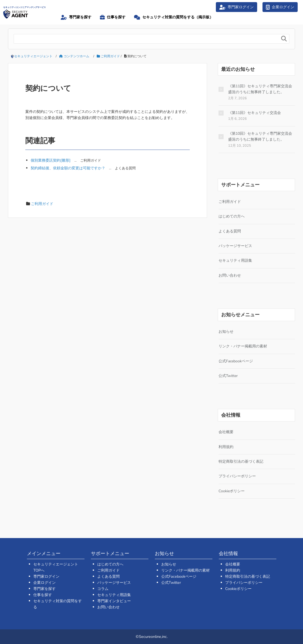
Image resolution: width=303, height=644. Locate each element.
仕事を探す (43, 595)
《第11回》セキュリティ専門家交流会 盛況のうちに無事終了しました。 (260, 89)
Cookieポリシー (232, 491)
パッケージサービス (235, 246)
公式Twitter (228, 376)
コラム (103, 589)
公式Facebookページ (236, 361)
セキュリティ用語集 (235, 261)
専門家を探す (45, 589)
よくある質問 (230, 231)
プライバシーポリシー (237, 476)
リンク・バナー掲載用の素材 (243, 346)
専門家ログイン (46, 576)
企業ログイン (45, 583)
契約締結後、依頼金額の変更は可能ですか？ (68, 168)
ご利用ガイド (42, 204)
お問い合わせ (230, 275)
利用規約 (226, 447)
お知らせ (226, 332)
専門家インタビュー (114, 601)
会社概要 (226, 432)
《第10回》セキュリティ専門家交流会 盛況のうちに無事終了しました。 (260, 136)
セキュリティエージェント (33, 56)
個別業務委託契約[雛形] (51, 160)
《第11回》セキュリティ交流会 (254, 113)
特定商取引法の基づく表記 (241, 462)
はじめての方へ (232, 216)
